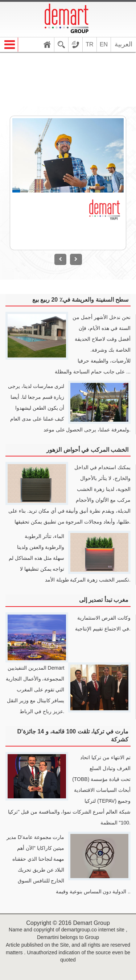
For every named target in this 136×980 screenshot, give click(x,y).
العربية (123, 44)
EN (104, 44)
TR (89, 44)
